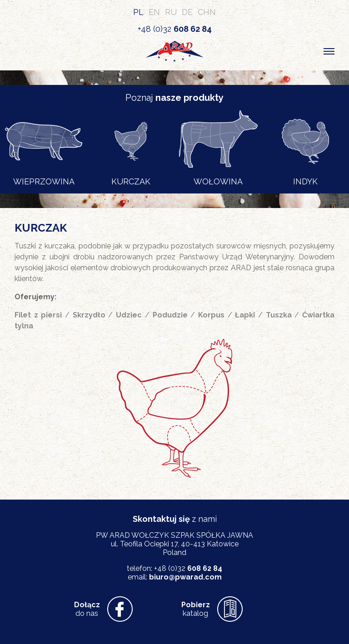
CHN (207, 12)
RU (171, 12)
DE (187, 12)
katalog (196, 609)
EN (154, 12)
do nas (87, 609)
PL (138, 12)
